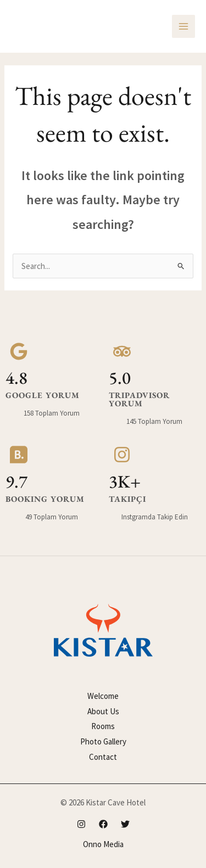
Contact (103, 757)
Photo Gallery (103, 741)
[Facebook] (103, 824)
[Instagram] (81, 824)
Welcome (103, 696)
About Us (103, 711)
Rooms (103, 726)
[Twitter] (125, 824)
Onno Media (103, 844)
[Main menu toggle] (184, 27)
